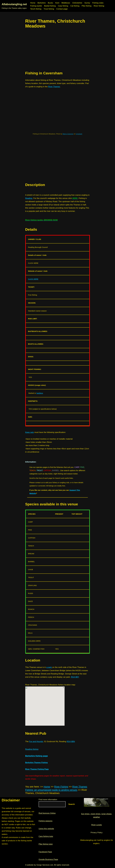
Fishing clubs (98, 3)
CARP (77, 467)
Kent (57, 3)
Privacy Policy (97, 833)
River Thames (54, 87)
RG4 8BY (75, 677)
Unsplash (79, 134)
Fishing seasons (46, 821)
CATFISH (47, 471)
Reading (29, 198)
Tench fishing (36, 9)
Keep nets (30, 432)
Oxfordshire (77, 3)
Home (33, 3)
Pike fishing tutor (46, 844)
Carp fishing (63, 6)
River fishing (99, 6)
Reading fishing (32, 749)
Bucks (50, 3)
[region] (58, 50)
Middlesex (66, 3)
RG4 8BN (71, 742)
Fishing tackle (36, 6)
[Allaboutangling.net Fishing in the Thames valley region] (14, 6)
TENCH (33, 471)
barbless (40, 393)
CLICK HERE (33, 279)
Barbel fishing (50, 6)
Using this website (46, 829)
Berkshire (42, 3)
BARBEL (56, 471)
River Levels (97, 825)
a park (49, 667)
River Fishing (61, 787)
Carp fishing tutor (46, 836)
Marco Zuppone (68, 134)
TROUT (39, 471)
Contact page (62, 9)
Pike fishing (87, 6)
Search (72, 804)
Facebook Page (45, 852)
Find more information (48, 800)
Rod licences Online (47, 813)
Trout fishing (49, 9)
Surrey (87, 3)
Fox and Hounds (36, 742)
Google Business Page (48, 859)
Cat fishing (75, 6)
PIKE (82, 467)
